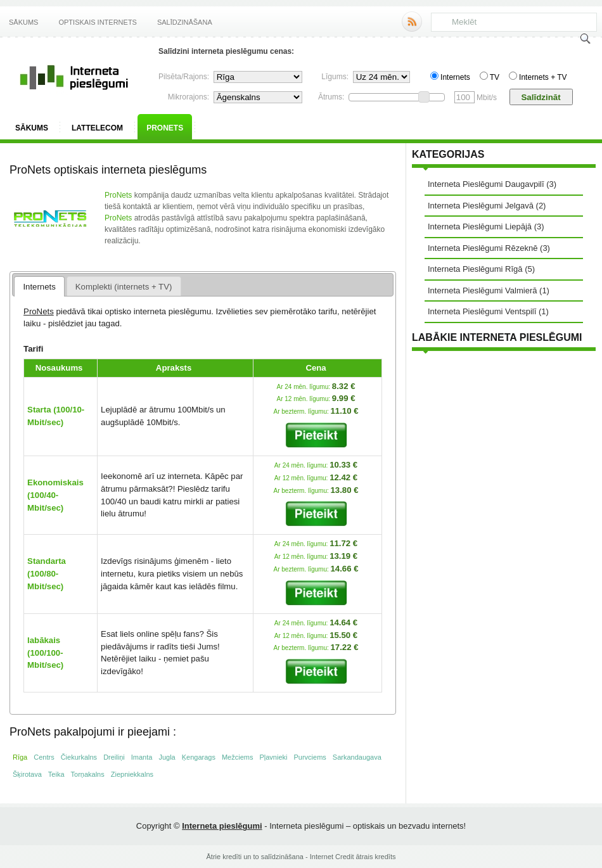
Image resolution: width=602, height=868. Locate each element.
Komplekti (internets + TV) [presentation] (124, 287)
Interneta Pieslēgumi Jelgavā (481, 206)
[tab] (39, 286)
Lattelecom (97, 128)
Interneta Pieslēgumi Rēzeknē (483, 248)
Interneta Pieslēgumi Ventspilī (482, 311)
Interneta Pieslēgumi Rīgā (475, 269)
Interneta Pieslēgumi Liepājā (480, 227)
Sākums (23, 22)
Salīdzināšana (185, 22)
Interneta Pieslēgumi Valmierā (482, 290)
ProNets (165, 128)
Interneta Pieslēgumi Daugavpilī (486, 184)
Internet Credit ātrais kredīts (353, 857)
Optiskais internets (97, 22)
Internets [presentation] (39, 287)
